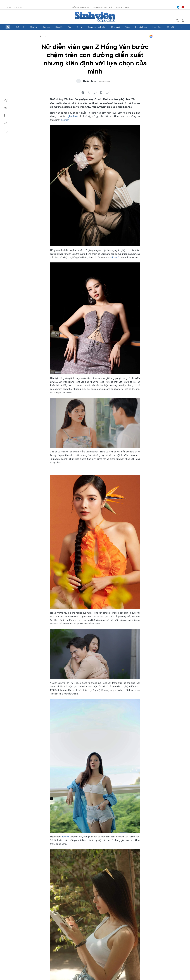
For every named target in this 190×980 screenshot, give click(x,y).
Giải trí (80, 27)
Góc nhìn (59, 27)
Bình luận (5, 123)
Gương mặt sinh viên (96, 27)
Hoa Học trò (123, 7)
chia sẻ (83, 93)
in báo (101, 93)
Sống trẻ (34, 27)
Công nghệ (115, 27)
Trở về (5, 130)
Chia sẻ (5, 108)
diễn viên (65, 120)
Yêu (70, 27)
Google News (151, 36)
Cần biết (170, 27)
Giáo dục (46, 27)
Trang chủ (8, 27)
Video (128, 27)
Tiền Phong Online (81, 7)
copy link (95, 93)
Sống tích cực (141, 27)
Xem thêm (182, 27)
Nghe (5, 101)
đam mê (115, 257)
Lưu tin (5, 115)
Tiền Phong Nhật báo (103, 7)
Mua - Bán (157, 27)
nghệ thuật (72, 116)
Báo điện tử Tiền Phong (95, 17)
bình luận (107, 93)
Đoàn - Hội (20, 27)
